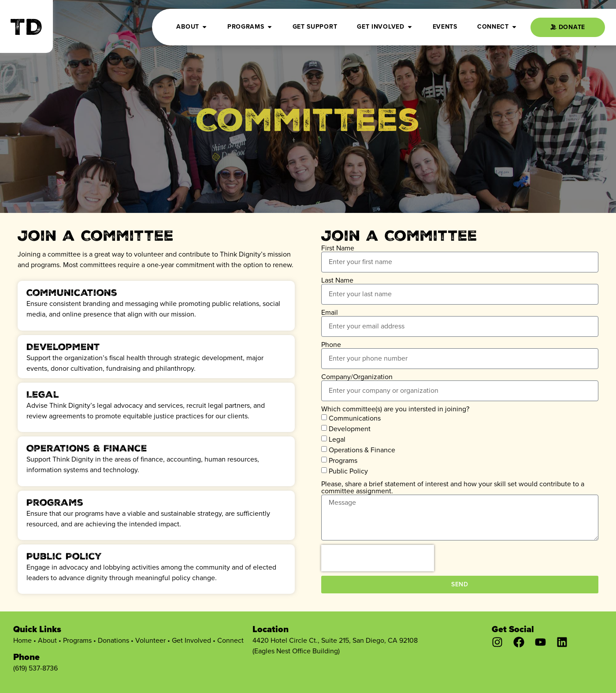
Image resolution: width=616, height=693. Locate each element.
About (47, 640)
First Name (338, 248)
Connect (230, 640)
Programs (343, 460)
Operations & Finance (362, 450)
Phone (331, 345)
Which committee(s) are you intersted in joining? (395, 409)
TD (27, 30)
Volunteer (150, 640)
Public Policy (348, 471)
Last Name (337, 280)
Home (22, 640)
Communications (355, 418)
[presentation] (378, 558)
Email (330, 313)
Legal (337, 439)
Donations (113, 640)
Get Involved (191, 640)
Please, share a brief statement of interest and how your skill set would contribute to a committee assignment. (453, 488)
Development (350, 429)
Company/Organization (357, 377)
